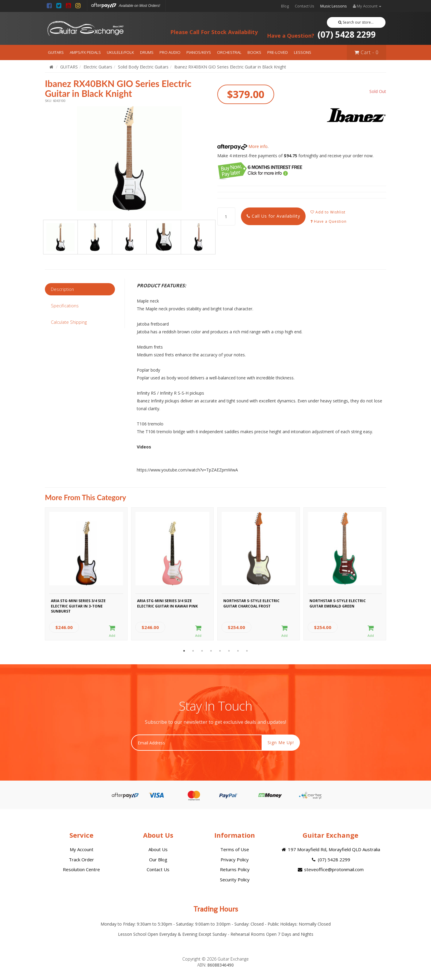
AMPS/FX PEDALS (85, 52)
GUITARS (56, 52)
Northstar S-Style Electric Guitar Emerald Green (338, 603)
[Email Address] (196, 743)
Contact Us (305, 6)
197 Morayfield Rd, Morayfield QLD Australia (330, 849)
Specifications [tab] (65, 306)
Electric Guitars (98, 67)
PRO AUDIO (170, 52)
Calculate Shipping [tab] (69, 322)
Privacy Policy (235, 860)
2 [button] (193, 651)
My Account (82, 849)
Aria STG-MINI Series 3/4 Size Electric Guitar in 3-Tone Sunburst (78, 605)
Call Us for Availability (273, 216)
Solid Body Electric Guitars (143, 67)
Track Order (81, 860)
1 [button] (184, 651)
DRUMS (147, 52)
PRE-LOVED (278, 52)
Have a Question (328, 221)
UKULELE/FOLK (120, 52)
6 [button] (229, 651)
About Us (158, 849)
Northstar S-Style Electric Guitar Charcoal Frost (251, 603)
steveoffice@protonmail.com (330, 869)
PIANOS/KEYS (199, 52)
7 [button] (238, 651)
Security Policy (235, 880)
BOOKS (254, 52)
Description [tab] (62, 289)
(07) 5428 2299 (321, 34)
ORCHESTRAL (229, 52)
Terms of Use (235, 849)
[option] (129, 158)
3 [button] (202, 651)
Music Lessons (334, 6)
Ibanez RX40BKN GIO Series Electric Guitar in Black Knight (230, 67)
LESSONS (303, 52)
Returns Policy (235, 869)
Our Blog (158, 860)
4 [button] (211, 651)
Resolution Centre (81, 869)
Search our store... (356, 22)
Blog (285, 6)
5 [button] (220, 651)
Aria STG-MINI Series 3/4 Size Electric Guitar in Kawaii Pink (167, 603)
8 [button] (247, 651)
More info (242, 146)
